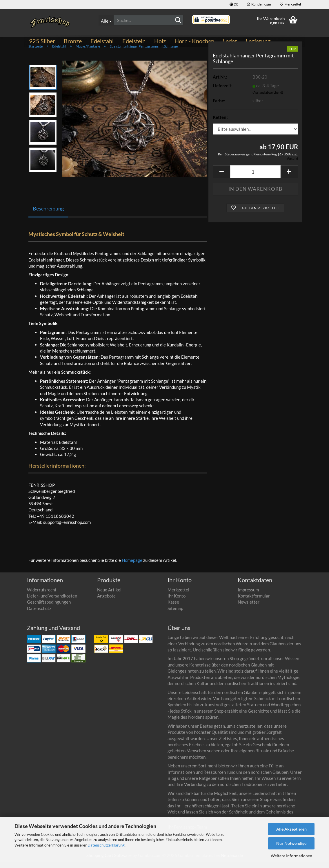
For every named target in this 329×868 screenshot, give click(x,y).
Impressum (248, 596)
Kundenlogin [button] (259, 4)
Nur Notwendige (291, 843)
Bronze (73, 41)
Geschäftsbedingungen (49, 608)
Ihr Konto (177, 602)
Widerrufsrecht (42, 596)
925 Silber (42, 41)
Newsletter (249, 608)
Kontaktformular (254, 602)
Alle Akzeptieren (291, 829)
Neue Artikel (109, 596)
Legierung (258, 41)
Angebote (106, 602)
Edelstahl (102, 41)
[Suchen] (178, 21)
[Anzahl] (255, 178)
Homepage (132, 566)
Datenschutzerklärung (106, 845)
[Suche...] (106, 20)
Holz (160, 41)
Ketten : (221, 124)
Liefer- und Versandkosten (52, 602)
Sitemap (175, 615)
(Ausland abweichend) (268, 99)
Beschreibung (48, 215)
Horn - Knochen (194, 41)
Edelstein (134, 41)
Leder (230, 41)
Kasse (173, 608)
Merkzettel (290, 4)
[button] (234, 4)
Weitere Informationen (291, 856)
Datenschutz (39, 615)
